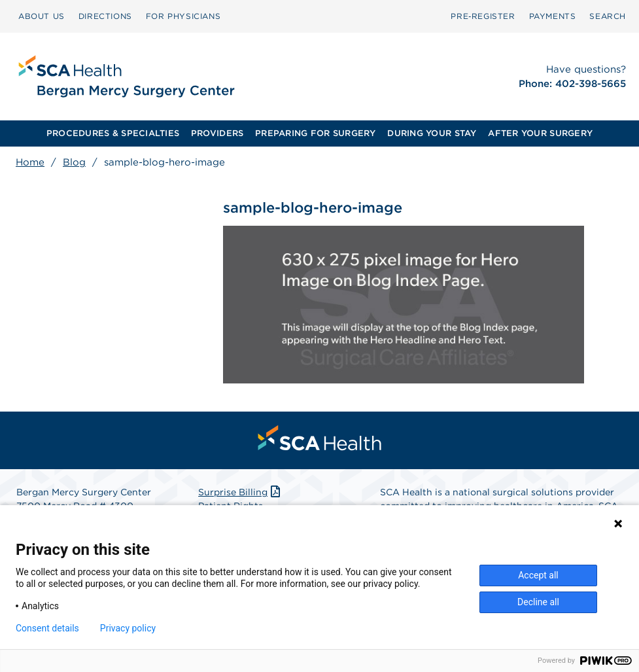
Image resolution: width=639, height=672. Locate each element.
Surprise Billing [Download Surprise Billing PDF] (240, 492)
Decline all (538, 602)
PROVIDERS (217, 133)
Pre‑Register (483, 16)
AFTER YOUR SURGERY (540, 133)
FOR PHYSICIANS (183, 16)
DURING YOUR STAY (432, 133)
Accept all (538, 575)
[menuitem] (42, 16)
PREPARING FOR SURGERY (315, 133)
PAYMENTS (553, 16)
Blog (74, 162)
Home (30, 162)
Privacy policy (128, 628)
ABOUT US (42, 16)
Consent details (47, 628)
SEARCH (608, 16)
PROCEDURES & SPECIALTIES (113, 133)
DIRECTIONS (105, 16)
